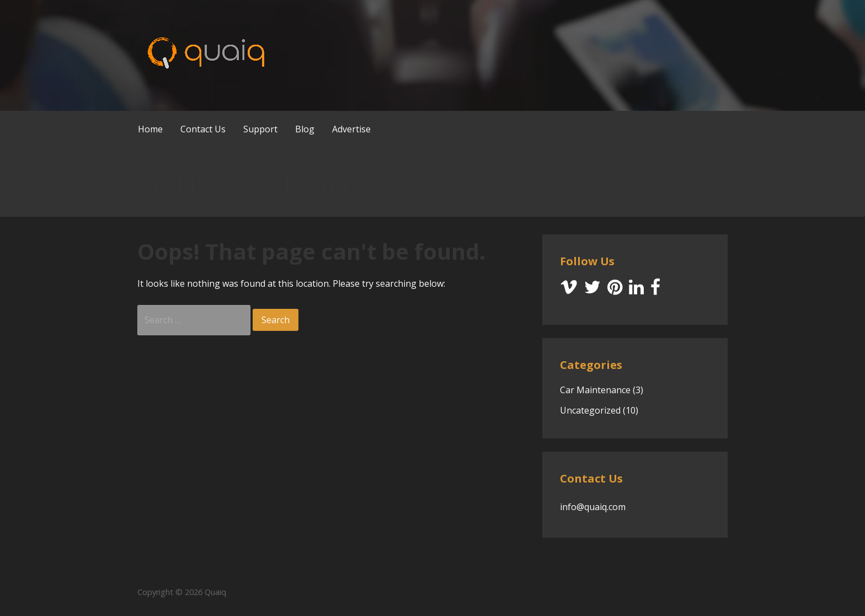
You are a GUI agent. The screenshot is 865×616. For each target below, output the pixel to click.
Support (260, 129)
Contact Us (203, 129)
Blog (305, 129)
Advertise (351, 129)
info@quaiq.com (593, 507)
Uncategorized (590, 410)
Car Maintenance (595, 390)
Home (150, 129)
